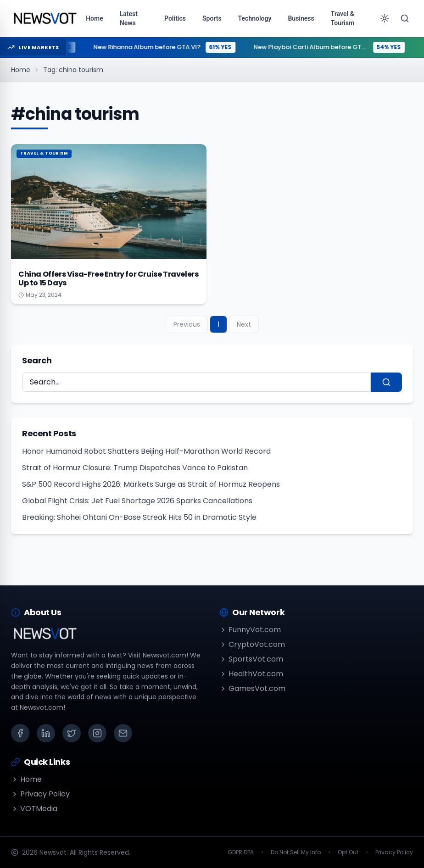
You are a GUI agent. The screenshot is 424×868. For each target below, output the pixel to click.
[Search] (405, 18)
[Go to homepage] (45, 18)
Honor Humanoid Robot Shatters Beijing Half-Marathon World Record (146, 451)
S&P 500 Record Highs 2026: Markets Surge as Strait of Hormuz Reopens (151, 484)
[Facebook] (20, 733)
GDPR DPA (241, 852)
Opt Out (348, 852)
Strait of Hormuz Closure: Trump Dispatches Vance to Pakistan (135, 468)
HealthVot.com (251, 674)
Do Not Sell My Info (296, 852)
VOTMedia (34, 809)
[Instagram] (97, 733)
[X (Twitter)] (72, 733)
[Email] (123, 733)
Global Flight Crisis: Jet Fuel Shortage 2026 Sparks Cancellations (137, 501)
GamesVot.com (252, 688)
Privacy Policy (40, 794)
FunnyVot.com (250, 630)
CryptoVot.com (252, 644)
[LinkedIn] (46, 733)
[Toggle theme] (385, 18)
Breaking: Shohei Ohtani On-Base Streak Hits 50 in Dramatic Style (139, 517)
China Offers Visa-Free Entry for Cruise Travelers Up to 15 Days (108, 278)
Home (21, 70)
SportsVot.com (251, 659)
